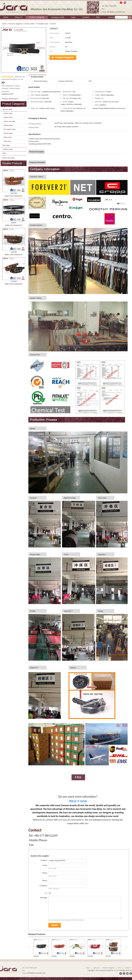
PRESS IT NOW (78, 801)
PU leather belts (42, 24)
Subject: (44, 860)
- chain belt (7, 141)
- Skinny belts (8, 133)
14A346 (72, 956)
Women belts (30, 24)
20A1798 (14, 193)
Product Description (41, 81)
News (73, 17)
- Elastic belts (8, 113)
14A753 (108, 956)
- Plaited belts (8, 125)
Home (6, 17)
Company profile (58, 17)
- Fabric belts (7, 117)
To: (46, 893)
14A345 (54, 956)
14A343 (36, 956)
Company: (43, 886)
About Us (19, 17)
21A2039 (14, 252)
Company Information (66, 81)
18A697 (14, 223)
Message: (44, 898)
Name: (45, 873)
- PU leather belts (9, 129)
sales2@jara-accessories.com (116, 12)
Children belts (8, 149)
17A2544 (14, 281)
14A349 (90, 956)
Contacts (86, 17)
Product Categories (37, 17)
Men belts (6, 145)
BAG (4, 153)
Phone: (45, 881)
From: (45, 865)
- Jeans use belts (9, 121)
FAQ (98, 17)
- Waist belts (7, 137)
